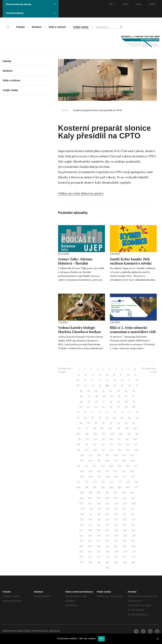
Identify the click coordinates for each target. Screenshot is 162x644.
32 (100, 386)
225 (99, 520)
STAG (125, 4)
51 (119, 396)
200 (124, 498)
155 (120, 466)
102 (127, 429)
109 (121, 434)
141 (124, 455)
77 (129, 412)
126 (128, 445)
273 (90, 557)
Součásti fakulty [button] (31, 13)
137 (91, 455)
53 (133, 396)
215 (132, 509)
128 (78, 450)
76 (122, 412)
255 (116, 541)
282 (107, 562)
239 (98, 530)
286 (107, 568)
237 (81, 530)
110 (129, 434)
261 (107, 546)
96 (79, 429)
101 (118, 429)
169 (116, 477)
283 (116, 562)
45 (134, 391)
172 (78, 482)
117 (119, 439)
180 (79, 487)
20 (78, 380)
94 (126, 423)
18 (128, 375)
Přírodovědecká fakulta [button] (31, 4)
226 (107, 520)
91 (103, 423)
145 (99, 461)
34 (115, 386)
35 (122, 386)
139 (107, 455)
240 (107, 530)
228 (125, 520)
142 (132, 455)
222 (133, 514)
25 (115, 380)
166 (91, 477)
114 (95, 439)
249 (125, 536)
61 (134, 402)
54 (81, 402)
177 (120, 482)
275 (107, 557)
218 (99, 514)
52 (126, 396)
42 (111, 391)
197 (99, 498)
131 (103, 450)
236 (133, 525)
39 (88, 391)
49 (104, 396)
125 (120, 445)
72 (92, 412)
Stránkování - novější (66, 370)
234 (116, 525)
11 (79, 375)
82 (100, 418)
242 (125, 530)
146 (107, 461)
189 (90, 493)
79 (78, 418)
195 (82, 498)
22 (92, 380)
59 (119, 402)
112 (80, 439)
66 (111, 407)
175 (103, 482)
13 (93, 375)
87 (137, 418)
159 (90, 471)
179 (136, 482)
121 (87, 445)
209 (83, 509)
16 (114, 375)
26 (122, 380)
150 (79, 466)
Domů (65, 110)
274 (99, 557)
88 (81, 423)
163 (124, 471)
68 (126, 407)
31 (93, 386)
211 (99, 509)
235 (124, 525)
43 (118, 391)
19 (135, 375)
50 (112, 396)
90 (96, 423)
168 (108, 477)
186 (128, 487)
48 (96, 396)
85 (122, 418)
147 (116, 461)
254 (107, 541)
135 (136, 450)
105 (87, 434)
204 (99, 504)
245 (90, 536)
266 (90, 552)
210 (91, 509)
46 (81, 396)
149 (133, 461)
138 (99, 455)
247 (107, 536)
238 (90, 530)
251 (81, 541)
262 (116, 546)
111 (137, 434)
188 (82, 493)
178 (128, 482)
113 (87, 439)
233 (107, 525)
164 (132, 471)
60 (126, 402)
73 (100, 412)
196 (90, 498)
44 (126, 391)
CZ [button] (112, 4)
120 (79, 445)
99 (102, 429)
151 (87, 466)
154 (111, 466)
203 (90, 504)
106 (95, 434)
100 (110, 429)
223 (81, 520)
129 (87, 450)
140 (116, 455)
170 (125, 477)
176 (111, 482)
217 (91, 514)
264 (133, 546)
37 (137, 386)
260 (99, 546)
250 (134, 536)
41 (103, 391)
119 (135, 439)
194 (132, 493)
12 (86, 375)
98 (94, 429)
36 (130, 386)
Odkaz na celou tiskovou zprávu (81, 193)
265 (81, 552)
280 (90, 562)
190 (99, 493)
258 (81, 546)
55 (89, 402)
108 (112, 434)
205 (107, 504)
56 (96, 402)
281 (99, 562)
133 (120, 450)
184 (111, 487)
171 (133, 477)
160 (99, 471)
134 (128, 450)
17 (121, 375)
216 (82, 514)
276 (116, 557)
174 (95, 482)
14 (100, 375)
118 (127, 439)
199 (116, 498)
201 (133, 498)
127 (136, 445)
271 (134, 552)
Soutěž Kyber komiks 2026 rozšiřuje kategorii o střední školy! (131, 263)
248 (116, 536)
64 (96, 407)
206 (116, 504)
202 (81, 504)
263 (125, 546)
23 (100, 380)
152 (95, 466)
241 (116, 530)
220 (116, 514)
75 (115, 412)
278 (133, 557)
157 (136, 466)
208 (134, 504)
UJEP (152, 4)
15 (107, 375)
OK (101, 638)
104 (78, 434)
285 (133, 562)
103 (135, 429)
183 (103, 487)
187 (136, 487)
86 (130, 418)
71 (85, 412)
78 (137, 412)
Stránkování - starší (149, 370)
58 (111, 402)
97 (87, 429)
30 (85, 386)
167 (99, 477)
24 (107, 380)
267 (99, 552)
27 (129, 380)
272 (81, 557)
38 (81, 391)
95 (134, 423)
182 (95, 487)
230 (82, 525)
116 (111, 439)
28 (137, 380)
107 (104, 434)
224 (90, 520)
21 (85, 380)
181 (87, 487)
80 (85, 418)
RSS (28, 631)
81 (93, 418)
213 (116, 509)
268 (108, 552)
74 (107, 412)
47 (89, 396)
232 (99, 525)
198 (107, 498)
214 (124, 509)
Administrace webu (13, 631)
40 (96, 391)
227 (116, 520)
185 (120, 487)
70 (78, 412)
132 (111, 450)
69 (134, 407)
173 (87, 482)
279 (82, 562)
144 (90, 461)
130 (95, 450)
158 (82, 471)
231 (90, 525)
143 (82, 461)
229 (133, 520)
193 (124, 493)
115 (103, 439)
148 (124, 461)
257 (133, 541)
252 (90, 541)
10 (135, 370)
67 (119, 407)
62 (81, 407)
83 (107, 418)
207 (125, 504)
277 (125, 557)
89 (88, 423)
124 (111, 445)
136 (82, 455)
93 (118, 423)
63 (88, 407)
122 (95, 445)
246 (99, 536)
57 (104, 402)
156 (128, 466)
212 (108, 509)
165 (82, 477)
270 (125, 552)
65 (103, 407)
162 (115, 471)
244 (81, 536)
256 (124, 541)
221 (124, 514)
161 (107, 471)
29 (78, 386)
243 (133, 530)
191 (107, 493)
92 (111, 423)
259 (90, 546)
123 (103, 445)
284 (125, 562)
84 (115, 418)
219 (107, 514)
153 (103, 466)
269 (116, 552)
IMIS (139, 4)
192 (115, 493)
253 (98, 541)
